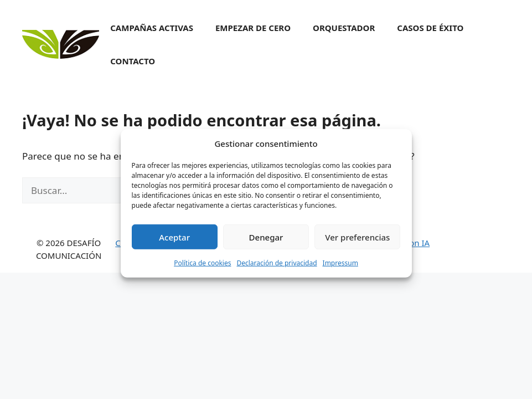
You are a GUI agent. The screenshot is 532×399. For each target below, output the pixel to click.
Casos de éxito (430, 28)
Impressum (340, 268)
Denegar (266, 243)
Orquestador (344, 28)
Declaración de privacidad (277, 268)
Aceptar (174, 243)
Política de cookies (202, 268)
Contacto (133, 61)
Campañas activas (152, 28)
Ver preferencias (357, 243)
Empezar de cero (253, 28)
